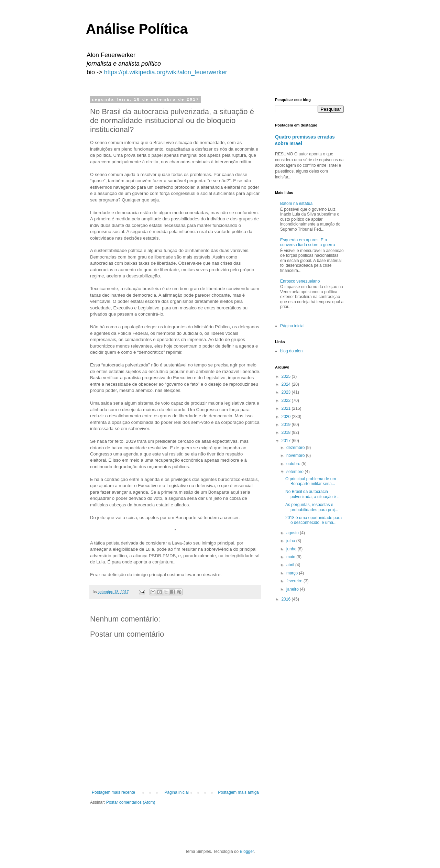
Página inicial (177, 792)
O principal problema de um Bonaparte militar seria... (311, 481)
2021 (287, 408)
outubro (294, 464)
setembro (295, 472)
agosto (293, 533)
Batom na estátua (296, 204)
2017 (287, 441)
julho (291, 541)
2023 (287, 392)
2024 (287, 384)
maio (291, 557)
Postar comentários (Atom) (131, 802)
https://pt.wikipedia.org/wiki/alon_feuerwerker (166, 72)
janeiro (293, 589)
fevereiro (295, 581)
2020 (287, 417)
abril (291, 565)
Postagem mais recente (113, 792)
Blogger (247, 851)
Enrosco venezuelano (300, 281)
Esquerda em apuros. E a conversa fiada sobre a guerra (307, 242)
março (293, 573)
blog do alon (291, 351)
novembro (296, 455)
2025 (287, 376)
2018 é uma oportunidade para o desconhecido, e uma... (313, 520)
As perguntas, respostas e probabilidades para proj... (312, 507)
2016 (287, 599)
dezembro (296, 448)
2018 (287, 432)
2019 (287, 425)
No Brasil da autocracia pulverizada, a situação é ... (313, 494)
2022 (287, 400)
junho (292, 549)
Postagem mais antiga (238, 792)
